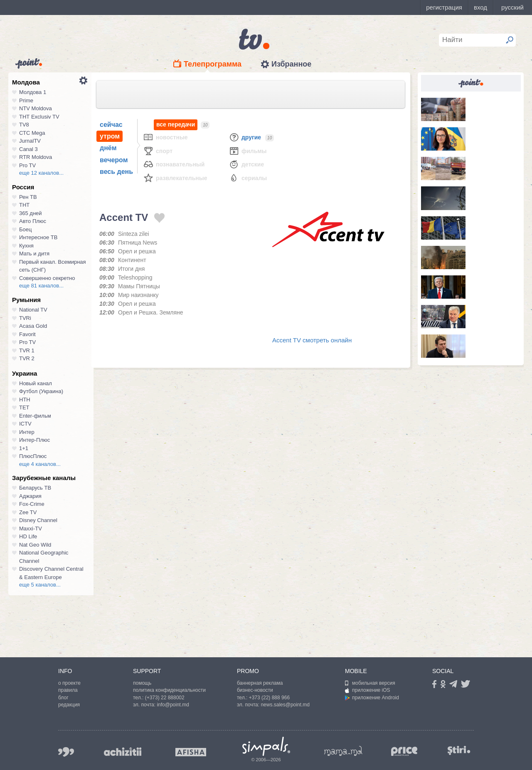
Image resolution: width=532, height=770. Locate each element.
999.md (66, 752)
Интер (27, 432)
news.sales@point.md (285, 705)
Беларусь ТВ (35, 488)
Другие (245, 137)
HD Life (28, 536)
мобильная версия (370, 683)
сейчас (111, 125)
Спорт (158, 151)
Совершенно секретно (47, 278)
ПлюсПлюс (33, 456)
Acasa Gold (33, 326)
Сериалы (248, 178)
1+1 (24, 448)
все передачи (176, 125)
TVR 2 (27, 358)
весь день (116, 172)
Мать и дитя (34, 254)
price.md (404, 751)
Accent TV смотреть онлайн (312, 340)
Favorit (27, 334)
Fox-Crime (32, 504)
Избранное (291, 64)
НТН (25, 400)
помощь (142, 683)
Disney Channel (38, 520)
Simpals (266, 746)
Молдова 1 (33, 92)
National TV (33, 310)
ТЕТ (24, 407)
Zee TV (28, 512)
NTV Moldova (36, 108)
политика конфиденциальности (169, 690)
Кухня (26, 246)
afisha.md (191, 752)
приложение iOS (368, 690)
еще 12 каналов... (41, 173)
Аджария (30, 496)
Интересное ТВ (38, 237)
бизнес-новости (255, 690)
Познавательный (174, 164)
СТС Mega (32, 133)
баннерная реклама (260, 683)
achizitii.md (123, 752)
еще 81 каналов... (41, 286)
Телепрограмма (213, 64)
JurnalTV (30, 141)
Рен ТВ (28, 197)
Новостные (165, 137)
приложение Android (372, 698)
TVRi (25, 318)
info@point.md (173, 705)
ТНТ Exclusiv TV (39, 117)
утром (110, 136)
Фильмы (248, 151)
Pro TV (27, 165)
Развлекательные (175, 178)
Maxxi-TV (31, 529)
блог (63, 698)
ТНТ (24, 205)
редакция (69, 705)
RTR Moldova (36, 157)
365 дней (31, 213)
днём (108, 148)
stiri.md (459, 750)
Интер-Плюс (34, 440)
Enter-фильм (35, 416)
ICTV (25, 424)
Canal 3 (28, 149)
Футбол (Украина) (41, 391)
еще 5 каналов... (40, 585)
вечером (114, 160)
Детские (246, 164)
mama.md (343, 751)
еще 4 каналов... (40, 464)
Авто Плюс (33, 221)
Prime (26, 100)
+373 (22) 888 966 (269, 698)
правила (68, 690)
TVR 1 (27, 350)
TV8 (24, 125)
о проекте (69, 683)
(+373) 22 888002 (165, 698)
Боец (25, 229)
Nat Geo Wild (35, 545)
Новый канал (36, 383)
